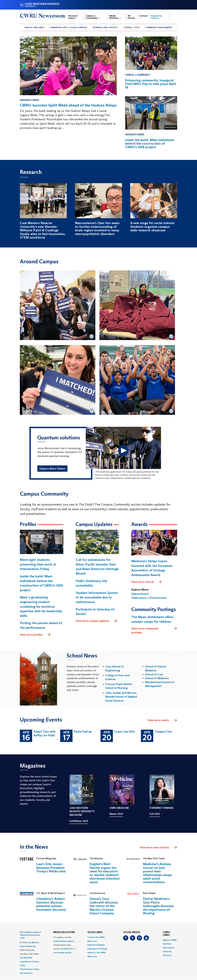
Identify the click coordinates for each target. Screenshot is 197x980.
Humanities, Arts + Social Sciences (69, 27)
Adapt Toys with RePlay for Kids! (44, 733)
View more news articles (154, 847)
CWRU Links (166, 934)
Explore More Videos (52, 469)
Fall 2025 (155, 814)
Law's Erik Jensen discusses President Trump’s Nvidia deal (51, 868)
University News (29, 100)
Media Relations (115, 17)
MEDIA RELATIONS (64, 932)
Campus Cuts (163, 732)
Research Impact (73, 17)
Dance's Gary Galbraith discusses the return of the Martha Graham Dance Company (104, 906)
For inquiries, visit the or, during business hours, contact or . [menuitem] (64, 945)
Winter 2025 (116, 814)
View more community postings (154, 630)
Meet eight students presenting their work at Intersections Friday (38, 564)
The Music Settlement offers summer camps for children (152, 619)
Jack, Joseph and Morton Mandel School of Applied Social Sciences (121, 697)
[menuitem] (34, 27)
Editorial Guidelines (96, 945)
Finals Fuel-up (83, 732)
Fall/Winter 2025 (79, 821)
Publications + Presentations (149, 598)
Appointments (140, 594)
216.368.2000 (26, 951)
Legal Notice (26, 955)
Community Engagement (159, 27)
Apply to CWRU (170, 940)
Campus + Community (93, 17)
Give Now (167, 944)
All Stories (131, 17)
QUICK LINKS (95, 932)
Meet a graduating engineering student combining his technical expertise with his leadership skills (41, 607)
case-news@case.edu (62, 953)
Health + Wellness (34, 27)
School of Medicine (157, 678)
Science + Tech (132, 27)
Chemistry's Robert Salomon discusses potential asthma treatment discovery (51, 904)
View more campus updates (96, 621)
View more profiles (35, 635)
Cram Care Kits (125, 732)
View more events (162, 720)
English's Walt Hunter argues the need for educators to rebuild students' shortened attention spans (105, 873)
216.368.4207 (67, 949)
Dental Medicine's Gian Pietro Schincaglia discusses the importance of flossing (158, 906)
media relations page (63, 941)
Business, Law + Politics (105, 27)
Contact (144, 16)
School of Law (154, 674)
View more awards (147, 582)
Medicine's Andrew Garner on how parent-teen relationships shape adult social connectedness (157, 873)
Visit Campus (168, 948)
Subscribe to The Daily (97, 949)
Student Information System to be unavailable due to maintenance (97, 597)
